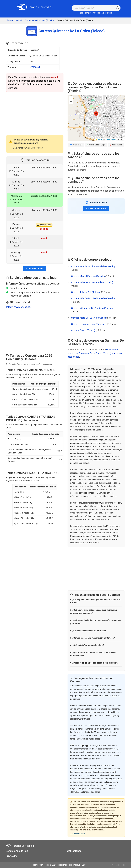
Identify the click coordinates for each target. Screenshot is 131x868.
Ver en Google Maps (96, 145)
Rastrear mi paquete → (96, 208)
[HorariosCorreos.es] (35, 7)
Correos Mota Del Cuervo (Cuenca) (89, 318)
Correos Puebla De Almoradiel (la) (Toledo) (93, 266)
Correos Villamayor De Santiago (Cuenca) (92, 308)
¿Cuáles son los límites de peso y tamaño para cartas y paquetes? (96, 622)
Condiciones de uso (78, 834)
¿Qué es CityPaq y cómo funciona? (88, 645)
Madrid (109, 13)
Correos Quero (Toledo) (83, 330)
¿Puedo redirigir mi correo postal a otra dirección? (95, 663)
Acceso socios (119, 865)
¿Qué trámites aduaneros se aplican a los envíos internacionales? (93, 654)
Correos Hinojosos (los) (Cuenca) (88, 324)
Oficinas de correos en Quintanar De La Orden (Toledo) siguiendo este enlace (95, 353)
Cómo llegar (76, 145)
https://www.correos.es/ (19, 307)
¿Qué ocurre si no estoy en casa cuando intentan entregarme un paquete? (94, 612)
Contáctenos (74, 851)
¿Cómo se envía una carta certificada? (90, 631)
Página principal (14, 20)
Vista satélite (116, 145)
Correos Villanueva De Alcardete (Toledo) (92, 282)
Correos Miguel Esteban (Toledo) (88, 276)
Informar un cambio (35, 268)
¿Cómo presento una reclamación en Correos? (94, 638)
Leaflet (99, 139)
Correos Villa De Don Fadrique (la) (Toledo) (93, 298)
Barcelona (97, 13)
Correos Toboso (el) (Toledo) (86, 292)
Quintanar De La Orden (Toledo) (39, 20)
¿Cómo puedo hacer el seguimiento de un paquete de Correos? (96, 601)
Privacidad (12, 856)
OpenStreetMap (110, 139)
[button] (96, 115)
